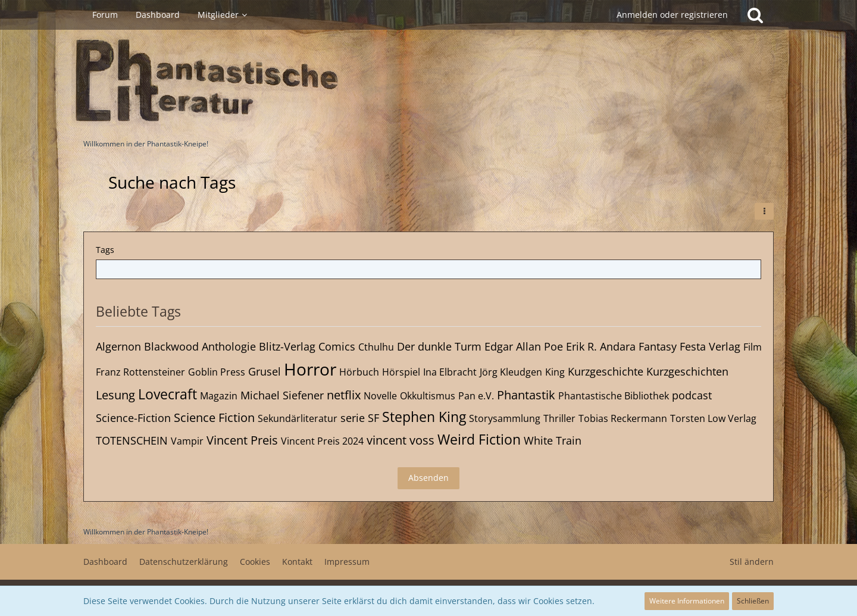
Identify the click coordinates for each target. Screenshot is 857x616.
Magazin (219, 396)
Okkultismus (428, 396)
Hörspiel (401, 372)
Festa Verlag (710, 346)
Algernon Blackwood (147, 346)
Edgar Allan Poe (524, 346)
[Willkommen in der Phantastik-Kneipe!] (428, 81)
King (555, 372)
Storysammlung (505, 418)
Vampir (187, 441)
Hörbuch (359, 372)
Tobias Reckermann (623, 418)
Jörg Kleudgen (511, 372)
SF (373, 418)
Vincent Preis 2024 (322, 441)
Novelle (380, 396)
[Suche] (755, 15)
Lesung (115, 395)
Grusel (265, 371)
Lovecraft (168, 394)
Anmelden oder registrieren (672, 15)
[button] (764, 211)
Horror (310, 369)
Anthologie (229, 346)
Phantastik (526, 395)
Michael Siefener (282, 395)
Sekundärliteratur (298, 418)
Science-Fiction (133, 418)
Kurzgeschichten (687, 371)
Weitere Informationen (687, 601)
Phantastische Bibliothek (614, 396)
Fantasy (658, 346)
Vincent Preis (242, 440)
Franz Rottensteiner (140, 372)
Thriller (559, 418)
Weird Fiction (479, 439)
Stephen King (424, 417)
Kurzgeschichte (606, 371)
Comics (337, 346)
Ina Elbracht (450, 372)
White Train (553, 440)
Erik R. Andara (601, 346)
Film (753, 347)
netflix (344, 395)
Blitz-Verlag (287, 346)
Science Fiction (214, 418)
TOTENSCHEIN (132, 440)
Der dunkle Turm (439, 346)
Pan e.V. (476, 396)
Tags (105, 250)
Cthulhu (376, 347)
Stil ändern (752, 562)
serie (353, 418)
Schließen (753, 601)
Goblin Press (217, 372)
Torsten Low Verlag (713, 418)
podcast (692, 395)
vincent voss (401, 440)
